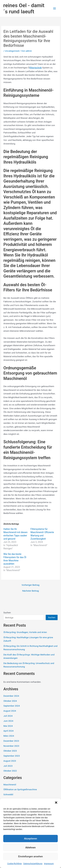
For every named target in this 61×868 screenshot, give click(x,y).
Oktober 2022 (10, 771)
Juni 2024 (8, 721)
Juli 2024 (8, 716)
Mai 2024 (8, 726)
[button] (56, 803)
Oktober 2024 (10, 701)
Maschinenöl (10, 785)
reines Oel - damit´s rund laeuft (24, 8)
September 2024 (12, 706)
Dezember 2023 (11, 741)
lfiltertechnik (36, 68)
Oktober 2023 (10, 751)
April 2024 (8, 731)
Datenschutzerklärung (33, 864)
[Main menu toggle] (55, 9)
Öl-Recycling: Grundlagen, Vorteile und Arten (25, 632)
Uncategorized (12, 51)
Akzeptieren (30, 839)
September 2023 (12, 756)
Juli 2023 (8, 766)
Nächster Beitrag (31, 591)
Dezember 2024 (11, 696)
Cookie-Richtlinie (14, 864)
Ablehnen (30, 848)
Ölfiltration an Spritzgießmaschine (20, 789)
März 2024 (9, 736)
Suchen (7, 613)
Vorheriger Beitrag (31, 585)
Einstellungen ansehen (30, 856)
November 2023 (11, 746)
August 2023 (10, 761)
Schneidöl (8, 794)
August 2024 (10, 711)
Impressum (49, 864)
